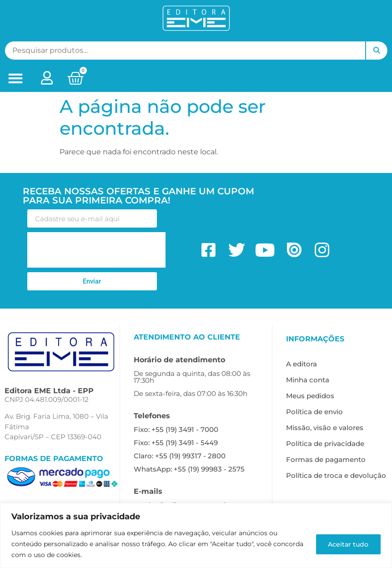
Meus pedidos (310, 396)
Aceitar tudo (347, 544)
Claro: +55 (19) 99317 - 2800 (180, 456)
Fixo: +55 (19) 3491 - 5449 (176, 443)
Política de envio (314, 412)
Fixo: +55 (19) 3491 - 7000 (176, 429)
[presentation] (96, 250)
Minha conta (308, 380)
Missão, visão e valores (325, 428)
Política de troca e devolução (336, 475)
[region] (196, 535)
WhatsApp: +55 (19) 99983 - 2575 (189, 469)
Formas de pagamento (326, 459)
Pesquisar (377, 51)
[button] (16, 79)
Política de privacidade (325, 444)
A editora (302, 364)
